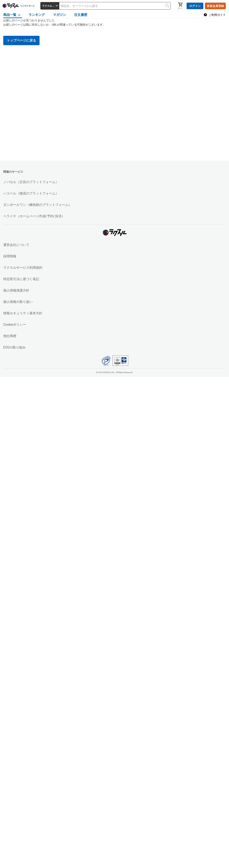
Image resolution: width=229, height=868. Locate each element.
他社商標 (10, 336)
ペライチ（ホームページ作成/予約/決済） (34, 216)
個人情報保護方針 (16, 290)
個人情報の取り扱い (18, 302)
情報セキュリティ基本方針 (23, 313)
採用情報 (10, 256)
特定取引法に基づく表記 (21, 279)
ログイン (195, 6)
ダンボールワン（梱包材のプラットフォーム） (37, 205)
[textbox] (115, 6)
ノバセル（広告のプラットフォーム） (31, 182)
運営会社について (16, 245)
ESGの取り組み (14, 347)
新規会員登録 (215, 6)
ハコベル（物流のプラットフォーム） (31, 193)
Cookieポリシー (15, 325)
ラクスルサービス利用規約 (23, 268)
